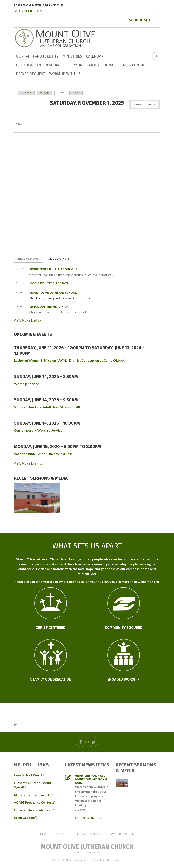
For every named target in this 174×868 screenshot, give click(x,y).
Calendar (95, 56)
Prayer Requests (121, 834)
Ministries (72, 56)
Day (63, 93)
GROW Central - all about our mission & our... (91, 779)
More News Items (87, 818)
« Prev (137, 104)
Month (26, 93)
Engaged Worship (124, 679)
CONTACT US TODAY (30, 11)
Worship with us (65, 74)
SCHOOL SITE (140, 20)
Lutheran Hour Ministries (32, 810)
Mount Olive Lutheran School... (54, 293)
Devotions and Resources (40, 65)
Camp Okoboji (24, 818)
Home (15, 725)
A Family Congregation (51, 679)
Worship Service (26, 384)
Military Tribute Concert (32, 795)
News (44, 834)
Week (44, 93)
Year (76, 93)
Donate (110, 65)
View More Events (28, 464)
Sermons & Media (84, 65)
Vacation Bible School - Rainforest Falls (43, 454)
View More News (27, 320)
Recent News (31, 258)
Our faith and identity (37, 56)
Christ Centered (50, 628)
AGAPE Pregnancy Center (33, 802)
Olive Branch (58, 259)
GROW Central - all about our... (55, 269)
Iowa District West (27, 775)
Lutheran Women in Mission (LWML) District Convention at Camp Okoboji (70, 360)
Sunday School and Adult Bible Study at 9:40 (47, 407)
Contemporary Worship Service (38, 430)
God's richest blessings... (50, 283)
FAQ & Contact (134, 65)
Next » (152, 104)
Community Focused (124, 628)
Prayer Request (31, 74)
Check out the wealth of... (50, 307)
